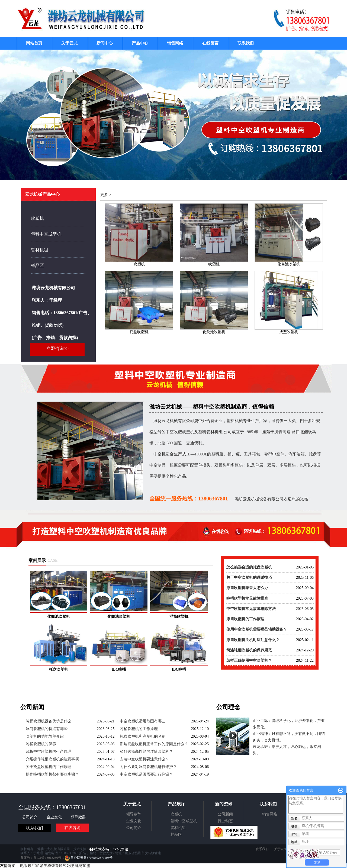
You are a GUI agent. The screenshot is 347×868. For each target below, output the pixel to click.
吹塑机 (37, 218)
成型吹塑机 (289, 332)
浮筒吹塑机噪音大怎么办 (247, 588)
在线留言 (210, 43)
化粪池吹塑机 (289, 264)
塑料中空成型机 (46, 234)
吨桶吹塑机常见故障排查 (247, 598)
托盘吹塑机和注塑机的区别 (143, 736)
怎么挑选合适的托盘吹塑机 (249, 567)
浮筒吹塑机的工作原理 (245, 619)
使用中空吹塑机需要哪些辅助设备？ (257, 629)
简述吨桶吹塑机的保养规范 (249, 650)
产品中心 (140, 43)
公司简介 (30, 817)
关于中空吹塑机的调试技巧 (249, 578)
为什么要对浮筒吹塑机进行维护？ (148, 767)
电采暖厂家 (30, 866)
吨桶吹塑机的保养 (41, 744)
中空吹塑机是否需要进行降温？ (146, 774)
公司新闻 (225, 814)
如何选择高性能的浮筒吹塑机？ (146, 752)
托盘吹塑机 (139, 332)
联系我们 (246, 43)
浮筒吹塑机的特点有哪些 (47, 729)
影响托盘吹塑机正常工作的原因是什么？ (154, 744)
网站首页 (34, 43)
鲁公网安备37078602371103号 (89, 858)
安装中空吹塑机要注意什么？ (144, 759)
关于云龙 (69, 43)
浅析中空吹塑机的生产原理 (49, 752)
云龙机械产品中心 (42, 194)
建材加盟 (83, 866)
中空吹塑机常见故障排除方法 (251, 609)
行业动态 (225, 821)
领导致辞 (78, 817)
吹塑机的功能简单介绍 (45, 736)
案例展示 (37, 560)
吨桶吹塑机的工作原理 (139, 729)
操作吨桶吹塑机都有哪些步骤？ (52, 774)
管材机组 (40, 250)
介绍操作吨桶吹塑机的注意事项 (52, 759)
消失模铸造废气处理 (57, 866)
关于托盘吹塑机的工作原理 (49, 767)
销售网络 (175, 43)
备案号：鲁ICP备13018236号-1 (42, 858)
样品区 (37, 266)
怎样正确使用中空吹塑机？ (249, 660)
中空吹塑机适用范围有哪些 (143, 721)
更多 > (106, 195)
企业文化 (55, 817)
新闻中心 (105, 43)
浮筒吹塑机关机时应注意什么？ (253, 640)
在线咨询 (72, 828)
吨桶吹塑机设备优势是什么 (49, 721)
